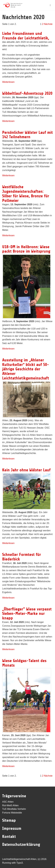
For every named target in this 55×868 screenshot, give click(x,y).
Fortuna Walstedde (12, 813)
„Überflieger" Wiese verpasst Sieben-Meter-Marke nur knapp (27, 614)
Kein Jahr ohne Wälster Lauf (26, 470)
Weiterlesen (8, 82)
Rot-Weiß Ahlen (10, 805)
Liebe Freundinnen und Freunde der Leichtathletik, (26, 36)
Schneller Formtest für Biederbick (22, 557)
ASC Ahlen (8, 802)
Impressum (12, 828)
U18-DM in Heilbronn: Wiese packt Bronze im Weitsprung (26, 249)
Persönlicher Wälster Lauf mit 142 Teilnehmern (27, 135)
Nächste (48, 24)
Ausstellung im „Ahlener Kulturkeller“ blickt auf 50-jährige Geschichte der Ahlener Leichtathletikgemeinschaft (26, 369)
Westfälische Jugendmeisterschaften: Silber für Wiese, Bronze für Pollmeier (26, 194)
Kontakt (9, 837)
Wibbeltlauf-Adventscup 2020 (27, 93)
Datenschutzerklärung (21, 844)
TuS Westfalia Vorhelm (14, 809)
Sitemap (9, 820)
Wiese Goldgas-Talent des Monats (24, 663)
